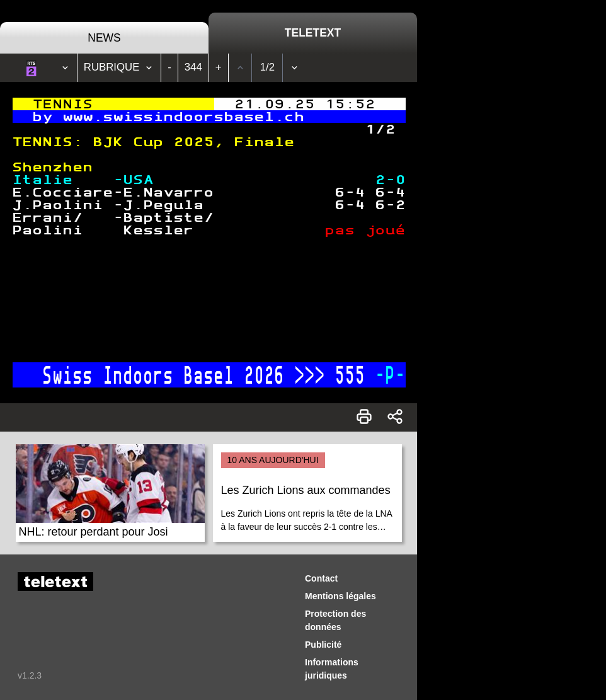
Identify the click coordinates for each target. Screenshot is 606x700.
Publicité (323, 645)
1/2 (267, 67)
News (104, 38)
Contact (321, 578)
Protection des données (335, 620)
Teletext (313, 33)
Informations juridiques (332, 669)
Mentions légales (340, 596)
